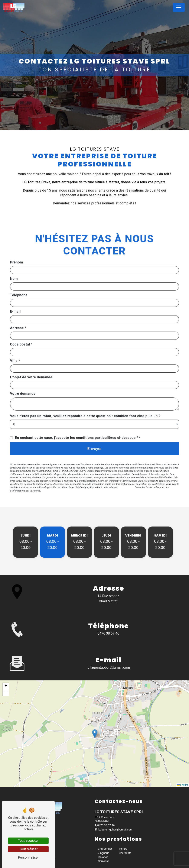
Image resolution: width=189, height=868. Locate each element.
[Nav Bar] (179, 7)
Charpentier (105, 849)
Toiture (123, 849)
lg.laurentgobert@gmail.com (108, 668)
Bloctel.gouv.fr (126, 474)
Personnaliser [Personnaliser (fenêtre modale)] (28, 857)
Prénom (17, 249)
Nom (14, 265)
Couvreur (103, 861)
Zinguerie (104, 853)
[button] (95, 734)
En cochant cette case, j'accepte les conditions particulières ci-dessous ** (78, 424)
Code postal (20, 331)
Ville (14, 347)
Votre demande (23, 380)
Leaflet (183, 785)
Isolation (103, 857)
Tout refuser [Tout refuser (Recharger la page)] (28, 849)
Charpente (125, 853)
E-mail (15, 298)
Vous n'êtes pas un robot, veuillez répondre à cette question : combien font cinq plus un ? (85, 402)
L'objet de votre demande (31, 364)
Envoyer (95, 435)
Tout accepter (28, 841)
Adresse (17, 314)
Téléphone (19, 281)
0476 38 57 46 (108, 633)
